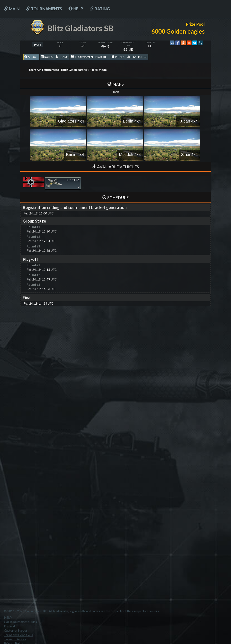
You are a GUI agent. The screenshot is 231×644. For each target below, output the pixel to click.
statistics (137, 57)
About (31, 57)
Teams (62, 57)
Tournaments (44, 9)
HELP (76, 9)
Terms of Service (15, 639)
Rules (47, 57)
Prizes (118, 57)
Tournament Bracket (90, 57)
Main (12, 9)
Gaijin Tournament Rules (20, 622)
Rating (100, 9)
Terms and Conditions (19, 635)
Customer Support (16, 630)
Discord (9, 626)
